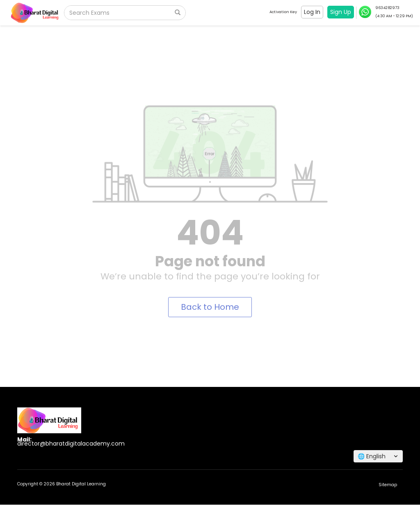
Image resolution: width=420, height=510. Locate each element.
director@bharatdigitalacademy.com (71, 444)
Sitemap (388, 485)
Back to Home (210, 307)
